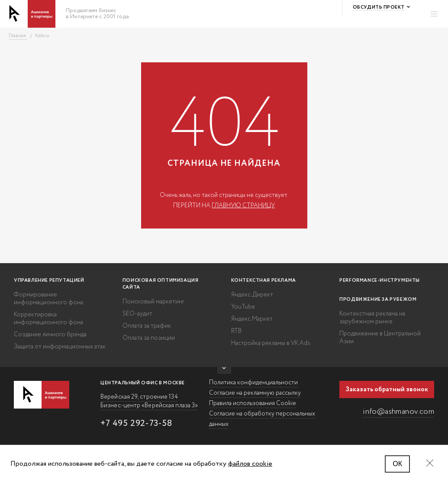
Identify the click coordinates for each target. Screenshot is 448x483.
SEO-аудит (137, 314)
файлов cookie (250, 464)
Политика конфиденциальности (253, 383)
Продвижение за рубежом (378, 299)
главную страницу (243, 206)
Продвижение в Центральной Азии (380, 338)
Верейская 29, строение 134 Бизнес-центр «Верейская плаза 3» (149, 401)
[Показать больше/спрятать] (224, 370)
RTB (236, 331)
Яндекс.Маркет (252, 319)
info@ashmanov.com (398, 412)
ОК (397, 464)
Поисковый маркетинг (153, 302)
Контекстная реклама (264, 280)
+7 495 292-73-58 (136, 423)
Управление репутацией (49, 280)
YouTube (243, 307)
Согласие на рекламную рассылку (255, 393)
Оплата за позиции (149, 338)
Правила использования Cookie (253, 403)
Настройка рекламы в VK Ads (271, 343)
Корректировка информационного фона (48, 319)
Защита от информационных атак (60, 347)
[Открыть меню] (434, 14)
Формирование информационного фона (48, 299)
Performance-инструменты (380, 280)
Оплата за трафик (147, 326)
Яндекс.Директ (252, 295)
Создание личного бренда (50, 335)
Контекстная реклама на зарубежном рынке (372, 318)
